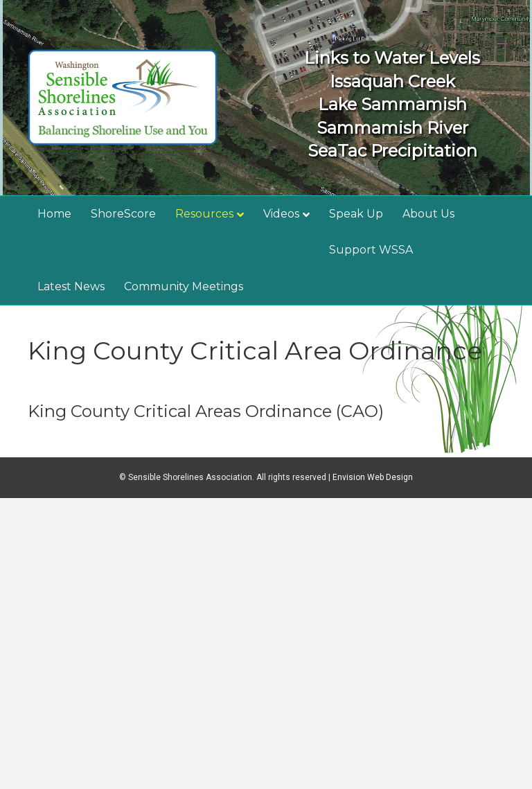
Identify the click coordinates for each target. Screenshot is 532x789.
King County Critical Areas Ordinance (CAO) (206, 411)
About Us (428, 214)
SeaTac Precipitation (392, 151)
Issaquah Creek (392, 81)
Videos (281, 214)
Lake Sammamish (392, 104)
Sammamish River (392, 128)
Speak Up (356, 214)
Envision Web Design (373, 477)
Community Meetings (184, 286)
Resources (204, 214)
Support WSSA (371, 250)
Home (54, 214)
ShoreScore (123, 214)
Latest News (71, 286)
